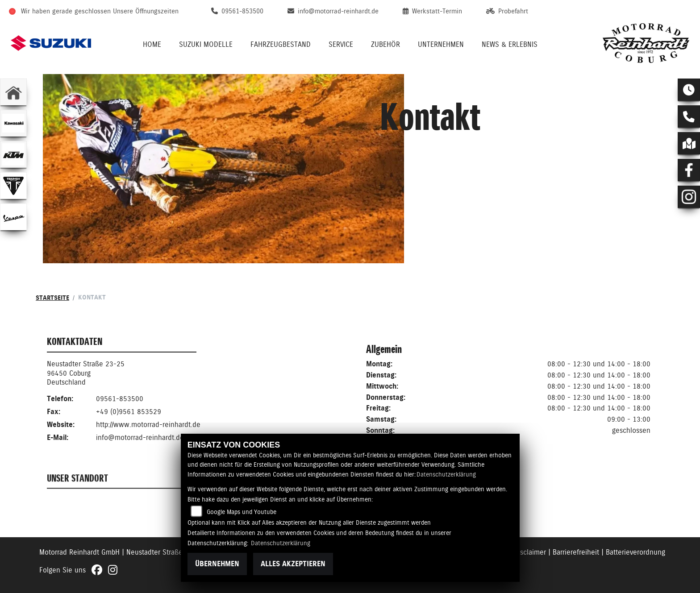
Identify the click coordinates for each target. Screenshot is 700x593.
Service (341, 44)
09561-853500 (120, 400)
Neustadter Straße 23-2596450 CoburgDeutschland (86, 374)
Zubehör (385, 44)
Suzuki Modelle (206, 44)
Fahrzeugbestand (281, 44)
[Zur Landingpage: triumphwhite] (13, 186)
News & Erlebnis (510, 44)
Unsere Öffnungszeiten (146, 11)
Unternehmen (441, 44)
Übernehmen (217, 564)
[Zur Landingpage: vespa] (13, 217)
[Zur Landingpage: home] (13, 92)
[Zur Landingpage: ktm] (13, 154)
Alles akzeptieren (293, 564)
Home (152, 44)
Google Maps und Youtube (242, 512)
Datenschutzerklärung (446, 474)
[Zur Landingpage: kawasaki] (13, 123)
